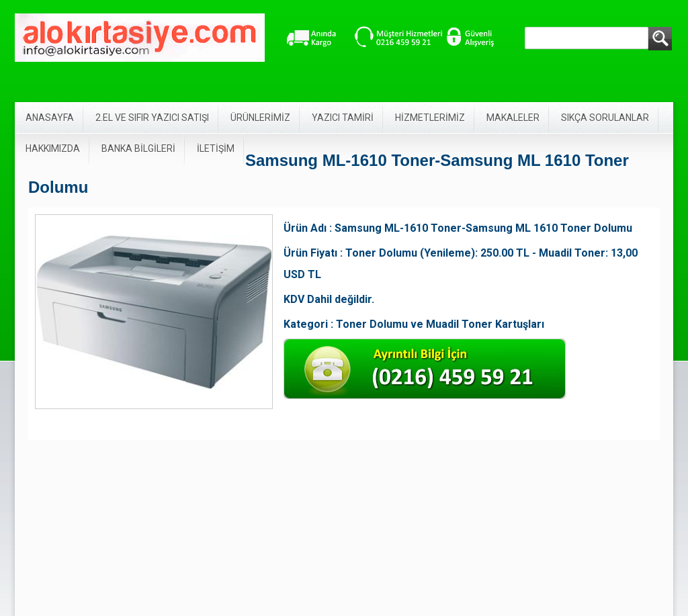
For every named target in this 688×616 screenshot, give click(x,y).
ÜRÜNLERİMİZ (260, 118)
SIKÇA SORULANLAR (605, 118)
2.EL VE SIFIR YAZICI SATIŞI (152, 118)
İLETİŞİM (216, 148)
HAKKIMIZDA (53, 148)
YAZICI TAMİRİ (343, 118)
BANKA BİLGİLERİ (138, 148)
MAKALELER (513, 118)
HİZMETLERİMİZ (430, 118)
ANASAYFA (50, 118)
